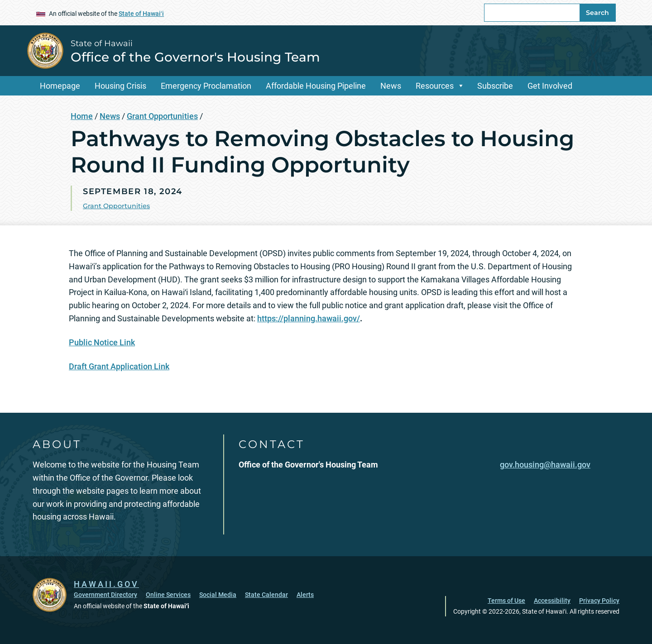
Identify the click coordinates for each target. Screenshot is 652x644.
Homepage (60, 86)
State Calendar (266, 595)
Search (597, 13)
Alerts (305, 595)
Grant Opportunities (162, 116)
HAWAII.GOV (106, 584)
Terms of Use (506, 601)
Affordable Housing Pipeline (316, 86)
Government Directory (105, 595)
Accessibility (552, 601)
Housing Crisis (120, 86)
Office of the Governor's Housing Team (195, 57)
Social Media (218, 595)
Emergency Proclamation (206, 86)
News (391, 86)
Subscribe (495, 86)
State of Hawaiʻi (141, 14)
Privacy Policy (599, 601)
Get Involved (550, 86)
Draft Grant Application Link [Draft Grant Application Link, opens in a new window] (119, 366)
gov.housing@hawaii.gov (545, 465)
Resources (435, 86)
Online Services (168, 595)
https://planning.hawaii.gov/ (309, 318)
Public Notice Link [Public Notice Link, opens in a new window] (102, 342)
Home (82, 116)
